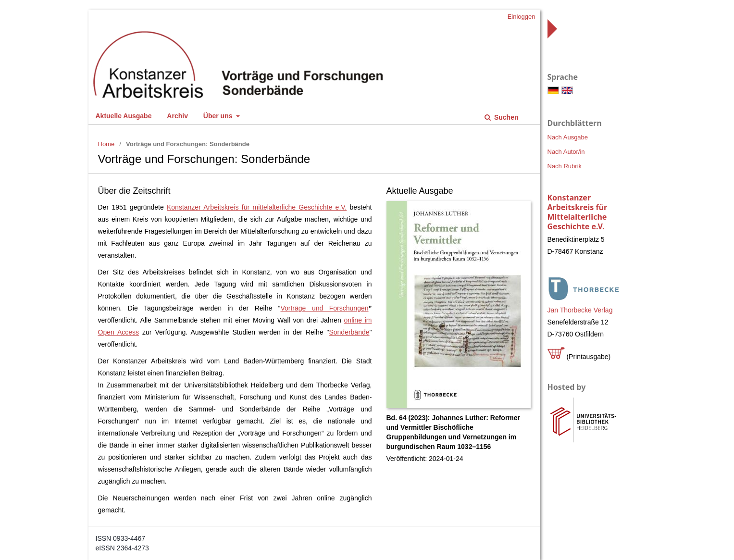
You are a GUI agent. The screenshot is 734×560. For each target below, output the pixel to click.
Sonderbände (349, 332)
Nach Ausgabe (568, 137)
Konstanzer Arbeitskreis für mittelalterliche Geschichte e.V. (257, 207)
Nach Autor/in (566, 152)
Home (106, 144)
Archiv (177, 116)
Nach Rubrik (565, 166)
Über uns (219, 116)
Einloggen (522, 17)
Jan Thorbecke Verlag (580, 310)
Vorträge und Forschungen (324, 308)
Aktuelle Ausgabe (124, 116)
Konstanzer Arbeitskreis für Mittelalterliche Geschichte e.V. (578, 212)
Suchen (505, 117)
